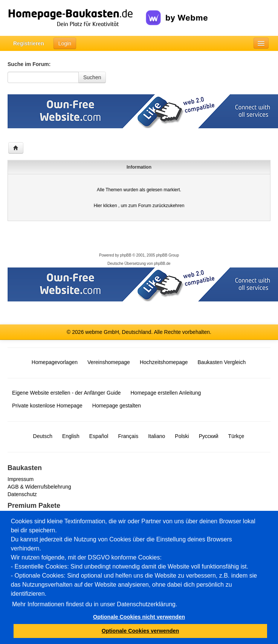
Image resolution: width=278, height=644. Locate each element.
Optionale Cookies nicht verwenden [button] (139, 617)
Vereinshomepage (109, 362)
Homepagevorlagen (55, 362)
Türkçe (236, 436)
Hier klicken (105, 206)
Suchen (92, 77)
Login (65, 43)
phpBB (126, 255)
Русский (209, 436)
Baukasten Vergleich (222, 362)
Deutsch (43, 436)
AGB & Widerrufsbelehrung (39, 487)
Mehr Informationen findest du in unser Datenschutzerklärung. (95, 604)
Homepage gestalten (117, 406)
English (71, 436)
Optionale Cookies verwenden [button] (141, 631)
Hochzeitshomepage (164, 362)
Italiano (157, 436)
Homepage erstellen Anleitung (166, 393)
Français (128, 436)
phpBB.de (162, 264)
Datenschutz (22, 494)
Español (99, 436)
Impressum (21, 479)
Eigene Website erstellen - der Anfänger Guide (66, 393)
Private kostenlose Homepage (47, 406)
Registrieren (29, 43)
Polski (182, 436)
